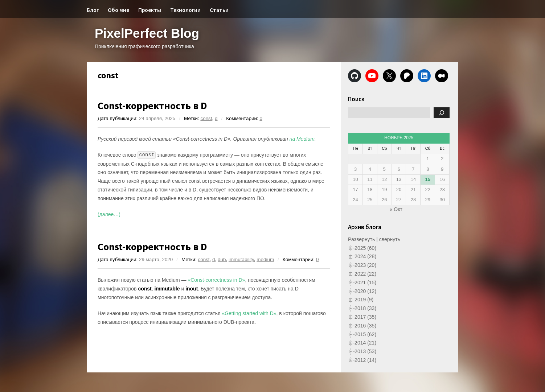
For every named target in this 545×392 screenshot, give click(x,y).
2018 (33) (365, 308)
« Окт (396, 209)
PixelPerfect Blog (147, 33)
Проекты (150, 10)
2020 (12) (365, 291)
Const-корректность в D (152, 106)
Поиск (356, 99)
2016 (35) (365, 326)
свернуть (390, 239)
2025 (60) (365, 248)
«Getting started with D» (249, 313)
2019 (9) (364, 300)
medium (265, 259)
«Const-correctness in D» (216, 280)
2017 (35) (365, 317)
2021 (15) (365, 282)
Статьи (219, 10)
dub (222, 259)
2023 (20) (365, 265)
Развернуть (361, 239)
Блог (93, 10)
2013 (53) (365, 351)
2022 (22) (365, 274)
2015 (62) (365, 334)
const (206, 118)
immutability (241, 259)
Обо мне (118, 10)
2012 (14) (365, 360)
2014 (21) (365, 343)
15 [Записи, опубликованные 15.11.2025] (428, 179)
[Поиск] (442, 113)
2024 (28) (365, 256)
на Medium (302, 139)
